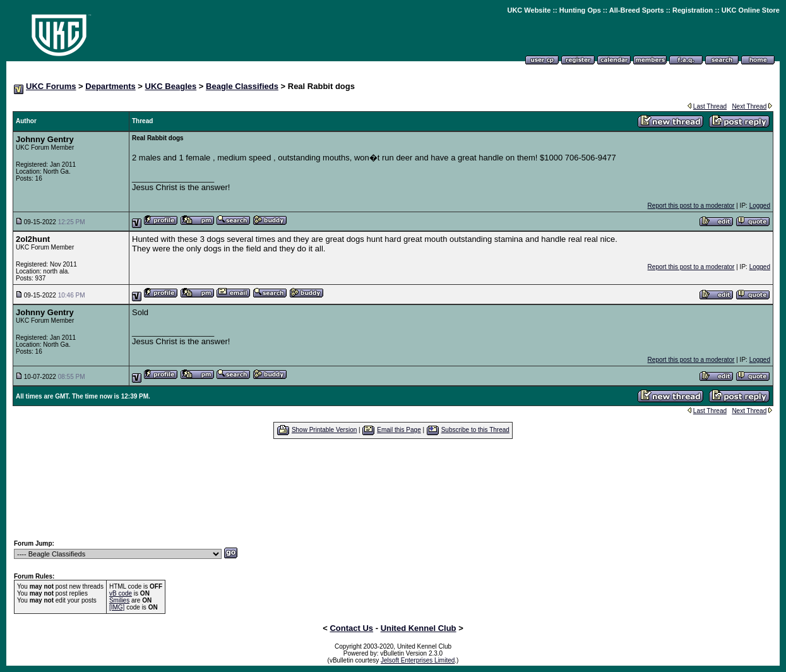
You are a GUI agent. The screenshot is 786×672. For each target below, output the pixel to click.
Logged (760, 206)
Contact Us (351, 628)
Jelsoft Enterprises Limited (418, 660)
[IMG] (117, 607)
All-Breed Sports (637, 10)
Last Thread (710, 106)
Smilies (119, 600)
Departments (110, 86)
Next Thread (749, 106)
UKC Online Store (751, 10)
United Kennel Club (419, 628)
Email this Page (399, 430)
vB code (121, 593)
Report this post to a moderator (691, 206)
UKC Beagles (171, 86)
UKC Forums (51, 86)
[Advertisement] (393, 489)
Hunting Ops (580, 10)
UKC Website (529, 10)
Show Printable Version (324, 430)
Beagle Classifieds (242, 86)
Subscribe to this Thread (475, 430)
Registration (693, 10)
